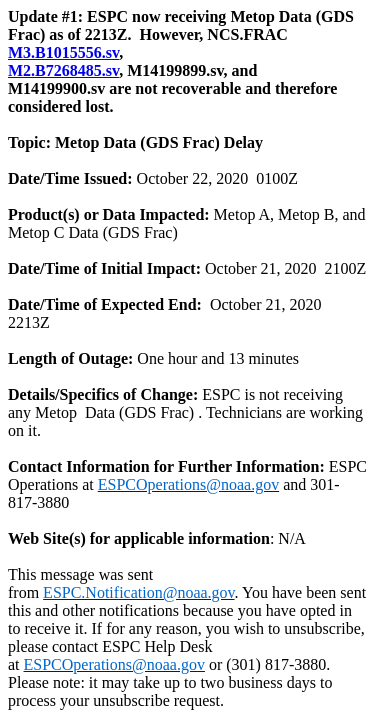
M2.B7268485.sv (63, 70)
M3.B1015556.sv (63, 52)
